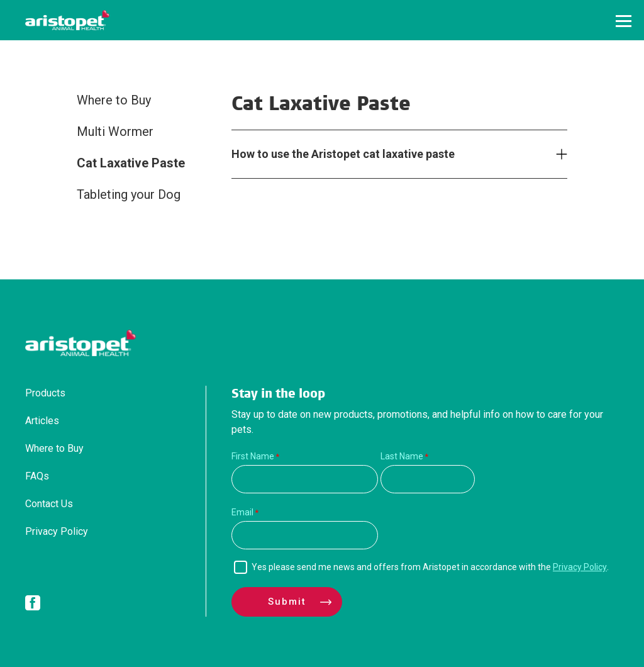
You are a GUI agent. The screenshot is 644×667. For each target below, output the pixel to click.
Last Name (402, 456)
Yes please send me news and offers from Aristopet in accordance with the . (430, 567)
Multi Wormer (115, 132)
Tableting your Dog (129, 194)
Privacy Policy (57, 531)
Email (242, 512)
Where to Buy (114, 100)
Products (45, 393)
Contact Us (49, 504)
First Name (253, 456)
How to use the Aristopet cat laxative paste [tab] (343, 154)
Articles (42, 421)
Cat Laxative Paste (131, 163)
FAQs (37, 476)
